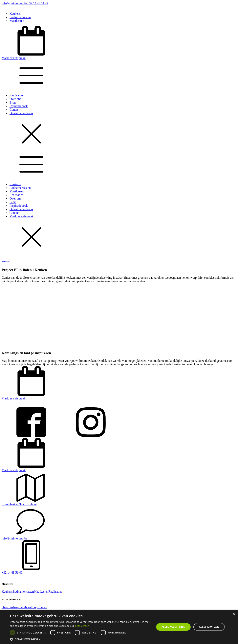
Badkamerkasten (20, 17)
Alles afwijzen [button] (209, 627)
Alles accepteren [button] (173, 627)
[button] (119, 43)
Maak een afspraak (22, 216)
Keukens (15, 14)
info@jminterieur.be (14, 3)
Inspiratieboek (19, 106)
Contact (14, 110)
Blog (13, 102)
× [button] (234, 614)
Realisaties (16, 95)
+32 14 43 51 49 (38, 3)
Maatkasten (17, 21)
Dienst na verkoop (21, 113)
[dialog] (119, 627)
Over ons (15, 99)
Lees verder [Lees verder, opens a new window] (82, 626)
